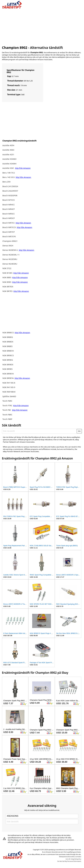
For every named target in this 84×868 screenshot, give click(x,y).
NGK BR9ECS (8, 355)
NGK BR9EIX (8, 364)
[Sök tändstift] (39, 431)
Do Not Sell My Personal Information (69, 861)
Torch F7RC (7, 405)
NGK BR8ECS (8, 332)
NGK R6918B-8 (9, 392)
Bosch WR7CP (8, 232)
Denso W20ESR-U (10, 250)
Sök (79, 431)
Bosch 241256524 (10, 186)
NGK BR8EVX (8, 351)
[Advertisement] (42, 27)
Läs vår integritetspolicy (73, 859)
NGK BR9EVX (8, 374)
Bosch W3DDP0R (10, 195)
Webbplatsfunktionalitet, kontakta (70, 857)
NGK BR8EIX (8, 342)
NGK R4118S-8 (9, 383)
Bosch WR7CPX (9, 236)
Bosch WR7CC (9, 223)
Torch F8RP (7, 419)
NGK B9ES (7, 282)
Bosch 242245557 (10, 191)
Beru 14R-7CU (9, 173)
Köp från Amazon (23, 168)
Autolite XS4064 (9, 164)
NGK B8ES (7, 277)
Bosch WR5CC (8, 214)
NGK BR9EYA (8, 378)
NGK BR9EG (8, 360)
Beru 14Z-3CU (9, 177)
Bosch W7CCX (8, 200)
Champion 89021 (10, 241)
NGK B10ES (7, 273)
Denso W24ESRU (10, 264)
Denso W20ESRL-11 (11, 255)
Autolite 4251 (8, 154)
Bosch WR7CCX (9, 227)
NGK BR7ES (7, 291)
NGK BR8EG (8, 337)
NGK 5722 (7, 268)
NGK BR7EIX (8, 287)
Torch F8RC (7, 415)
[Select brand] (42, 816)
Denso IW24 (8, 246)
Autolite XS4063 (9, 159)
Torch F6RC (7, 401)
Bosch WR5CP (8, 218)
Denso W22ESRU (10, 259)
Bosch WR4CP (8, 209)
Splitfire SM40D (9, 396)
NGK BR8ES (7, 346)
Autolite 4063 (8, 150)
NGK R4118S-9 (9, 387)
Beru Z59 (6, 182)
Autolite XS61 (8, 168)
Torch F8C (7, 410)
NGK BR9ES (7, 369)
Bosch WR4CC (8, 205)
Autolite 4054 (8, 145)
